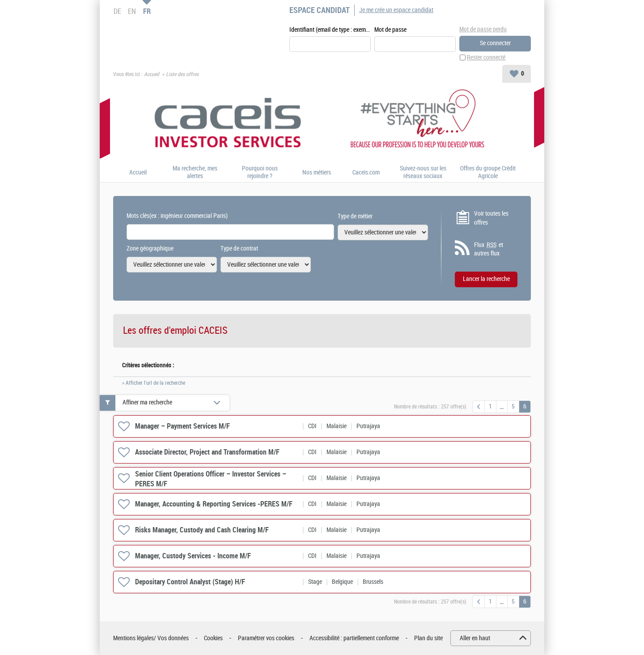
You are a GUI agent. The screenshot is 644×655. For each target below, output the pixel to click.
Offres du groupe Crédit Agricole (488, 172)
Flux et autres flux (489, 249)
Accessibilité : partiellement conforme (354, 638)
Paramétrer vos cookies (266, 638)
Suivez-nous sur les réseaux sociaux (423, 172)
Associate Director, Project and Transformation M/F (207, 452)
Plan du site (428, 638)
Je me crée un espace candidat (396, 10)
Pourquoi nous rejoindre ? (260, 172)
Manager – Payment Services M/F (182, 426)
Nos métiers (317, 173)
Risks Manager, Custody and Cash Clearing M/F (202, 530)
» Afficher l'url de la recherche (154, 383)
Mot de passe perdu (483, 29)
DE (117, 11)
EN (132, 11)
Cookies (213, 638)
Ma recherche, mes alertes (195, 172)
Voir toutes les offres (491, 218)
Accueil (152, 74)
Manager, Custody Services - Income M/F (193, 556)
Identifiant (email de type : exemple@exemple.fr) (330, 30)
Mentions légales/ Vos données (151, 638)
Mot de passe (390, 30)
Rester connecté (486, 57)
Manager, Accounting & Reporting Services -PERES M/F (214, 504)
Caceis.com (366, 173)
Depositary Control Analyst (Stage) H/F (190, 582)
